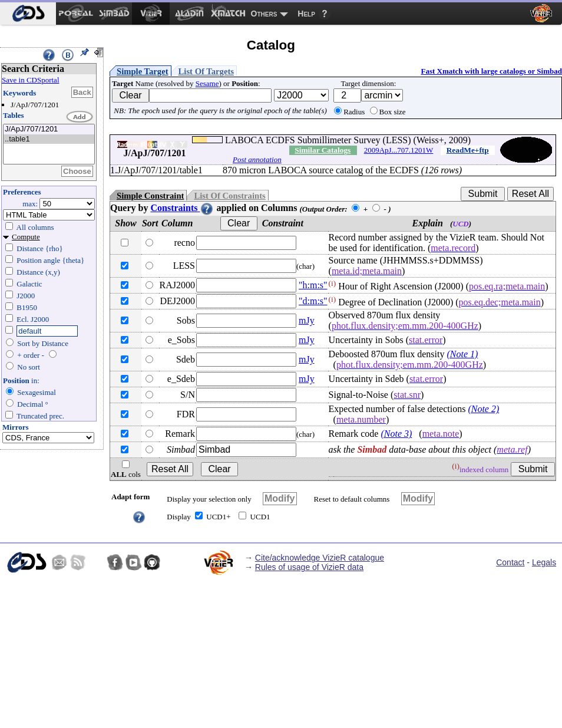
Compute (26, 237)
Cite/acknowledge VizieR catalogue (320, 558)
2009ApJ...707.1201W (399, 150)
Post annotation (257, 159)
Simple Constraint (150, 196)
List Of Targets (206, 71)
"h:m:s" (313, 285)
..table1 (49, 139)
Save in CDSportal (31, 80)
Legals (544, 562)
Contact (510, 562)
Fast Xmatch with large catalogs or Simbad (491, 71)
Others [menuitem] (264, 14)
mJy (307, 320)
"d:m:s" (313, 301)
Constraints (182, 208)
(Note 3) (396, 434)
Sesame (207, 83)
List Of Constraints (229, 196)
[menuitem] (28, 14)
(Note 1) (462, 354)
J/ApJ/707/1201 (49, 129)
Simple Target (143, 71)
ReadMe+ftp (468, 150)
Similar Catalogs (323, 150)
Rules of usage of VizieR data (309, 567)
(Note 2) (483, 409)
